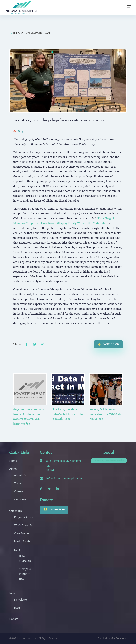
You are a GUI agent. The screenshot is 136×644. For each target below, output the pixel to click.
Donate (14, 619)
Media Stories (23, 541)
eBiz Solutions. (119, 638)
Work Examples (24, 525)
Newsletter (21, 600)
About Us (20, 475)
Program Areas (23, 517)
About (13, 469)
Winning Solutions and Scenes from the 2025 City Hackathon (105, 414)
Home (13, 461)
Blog (18, 131)
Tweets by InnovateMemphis (109, 461)
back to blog (111, 344)
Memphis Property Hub (25, 574)
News (13, 593)
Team (17, 483)
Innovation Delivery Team (32, 33)
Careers (19, 491)
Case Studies (22, 533)
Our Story (20, 499)
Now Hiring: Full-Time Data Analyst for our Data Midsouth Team (67, 414)
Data (17, 549)
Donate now (57, 510)
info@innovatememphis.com (64, 478)
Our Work (15, 511)
